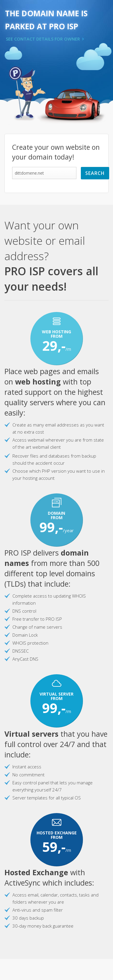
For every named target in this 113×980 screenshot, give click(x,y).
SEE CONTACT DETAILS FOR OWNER (43, 39)
